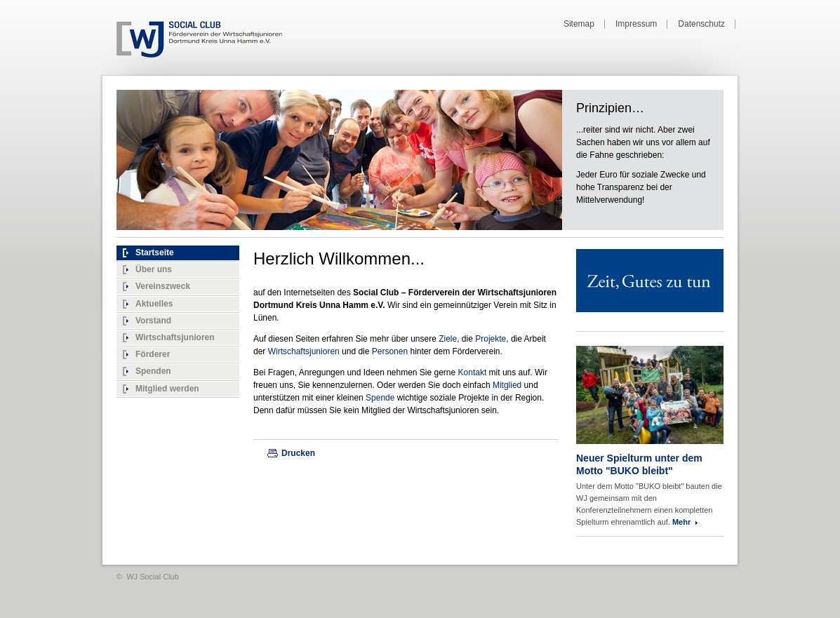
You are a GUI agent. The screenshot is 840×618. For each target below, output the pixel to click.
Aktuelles (154, 304)
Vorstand (153, 321)
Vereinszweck (163, 286)
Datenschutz (701, 24)
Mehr (681, 522)
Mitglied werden (167, 389)
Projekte (491, 339)
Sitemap (579, 24)
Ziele (448, 339)
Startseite (155, 253)
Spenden (153, 371)
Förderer (153, 354)
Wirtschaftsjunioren (175, 337)
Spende (381, 398)
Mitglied (508, 385)
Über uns (154, 269)
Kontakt (474, 372)
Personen (391, 351)
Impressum (636, 24)
